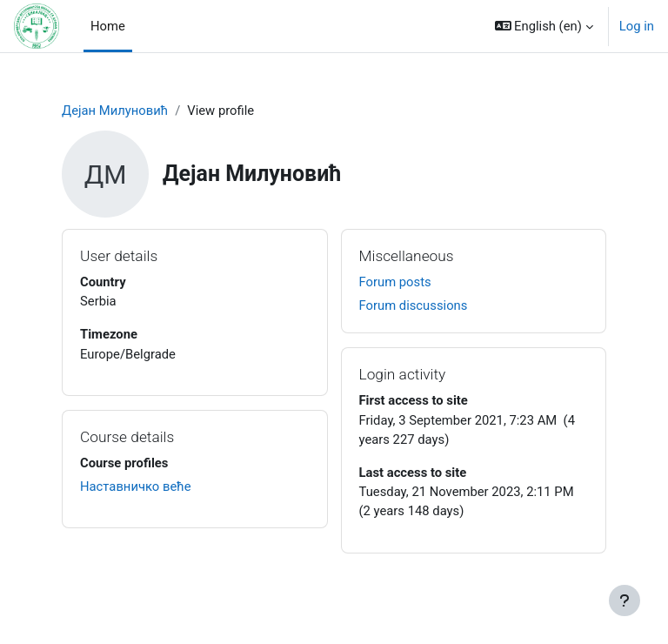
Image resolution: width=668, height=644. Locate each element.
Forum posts (395, 282)
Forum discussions (414, 305)
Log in (637, 26)
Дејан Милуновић (115, 111)
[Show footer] (625, 600)
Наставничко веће (135, 486)
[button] (544, 26)
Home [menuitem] (108, 26)
